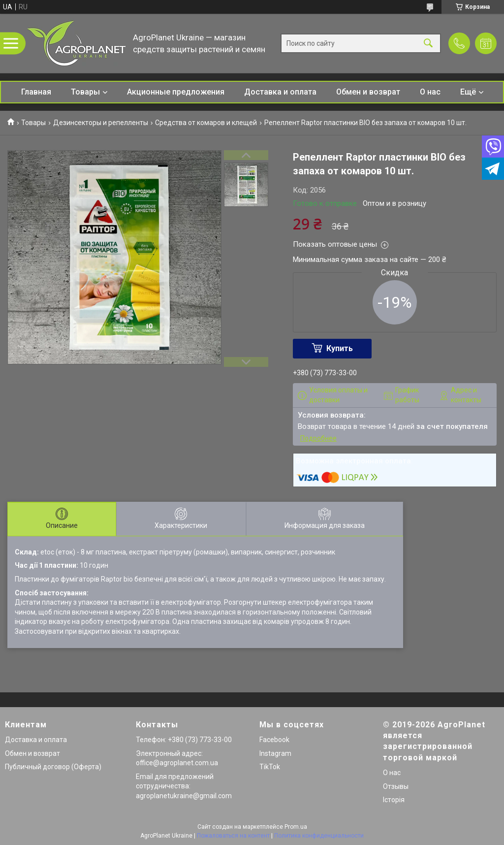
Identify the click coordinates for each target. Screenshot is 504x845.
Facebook (274, 740)
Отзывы (396, 786)
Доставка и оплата (280, 92)
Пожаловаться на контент (233, 836)
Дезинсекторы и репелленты (101, 123)
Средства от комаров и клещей (206, 123)
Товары (85, 92)
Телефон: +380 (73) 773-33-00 (184, 740)
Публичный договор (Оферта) (53, 767)
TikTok (270, 767)
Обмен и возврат (368, 92)
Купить (340, 348)
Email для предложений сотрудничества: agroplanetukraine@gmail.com (184, 786)
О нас (430, 92)
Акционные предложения (176, 92)
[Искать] (428, 44)
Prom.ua (296, 827)
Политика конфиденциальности (319, 836)
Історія (394, 800)
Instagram (275, 753)
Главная (36, 92)
